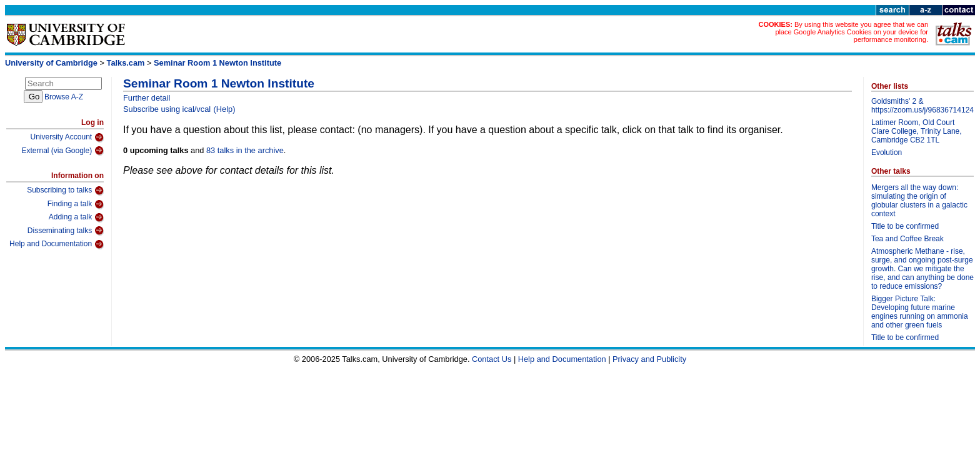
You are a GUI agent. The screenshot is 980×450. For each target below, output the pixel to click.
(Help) (225, 109)
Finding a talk (76, 204)
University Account (67, 137)
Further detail (147, 98)
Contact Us (492, 359)
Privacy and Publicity (649, 359)
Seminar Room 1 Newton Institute (217, 63)
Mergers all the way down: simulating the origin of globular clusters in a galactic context (919, 201)
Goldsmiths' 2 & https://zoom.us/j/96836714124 (922, 106)
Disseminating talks (66, 231)
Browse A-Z (64, 97)
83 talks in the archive (245, 150)
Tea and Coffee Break (907, 239)
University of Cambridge (51, 63)
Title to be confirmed (905, 226)
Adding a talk (76, 217)
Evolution (887, 152)
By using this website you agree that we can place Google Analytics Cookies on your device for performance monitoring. (852, 32)
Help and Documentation (57, 244)
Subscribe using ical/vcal (167, 109)
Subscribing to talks (65, 191)
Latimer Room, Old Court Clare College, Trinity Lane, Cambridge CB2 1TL (917, 131)
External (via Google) (62, 151)
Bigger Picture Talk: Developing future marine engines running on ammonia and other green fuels (920, 312)
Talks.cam (126, 63)
